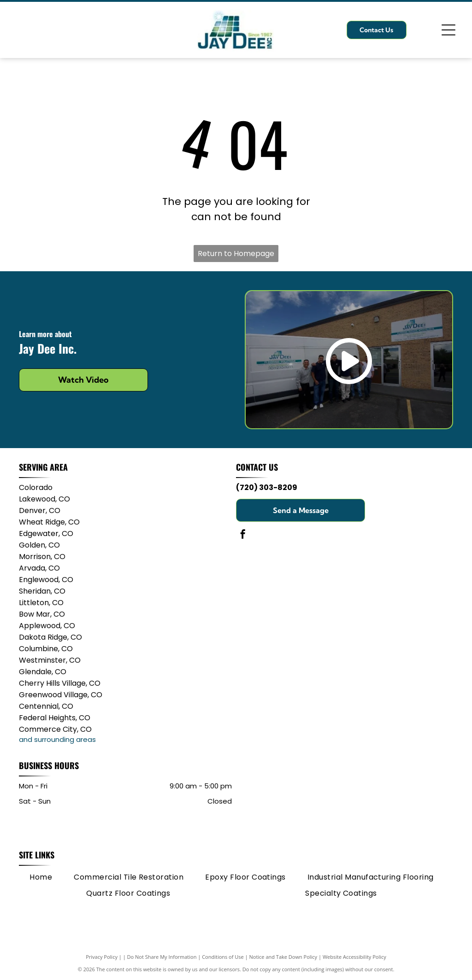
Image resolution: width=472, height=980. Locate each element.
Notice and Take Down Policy (283, 957)
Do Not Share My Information (162, 957)
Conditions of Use (223, 957)
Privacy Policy (102, 957)
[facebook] (243, 535)
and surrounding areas (57, 739)
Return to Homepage (236, 254)
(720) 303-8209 (267, 487)
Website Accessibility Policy (354, 957)
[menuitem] (41, 877)
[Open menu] (448, 30)
